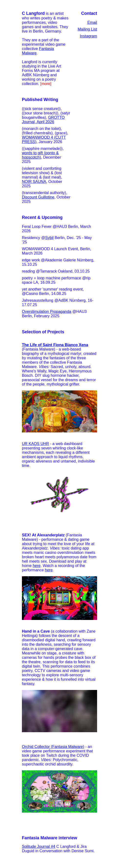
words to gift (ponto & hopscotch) (40, 155)
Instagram (88, 36)
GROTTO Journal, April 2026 (43, 120)
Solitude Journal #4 (39, 847)
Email (92, 22)
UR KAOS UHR (35, 444)
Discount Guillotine (38, 197)
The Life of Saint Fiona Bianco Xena (55, 345)
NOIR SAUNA (34, 182)
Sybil (49, 238)
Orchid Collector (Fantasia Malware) (53, 747)
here (37, 566)
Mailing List (87, 29)
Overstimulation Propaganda (47, 312)
